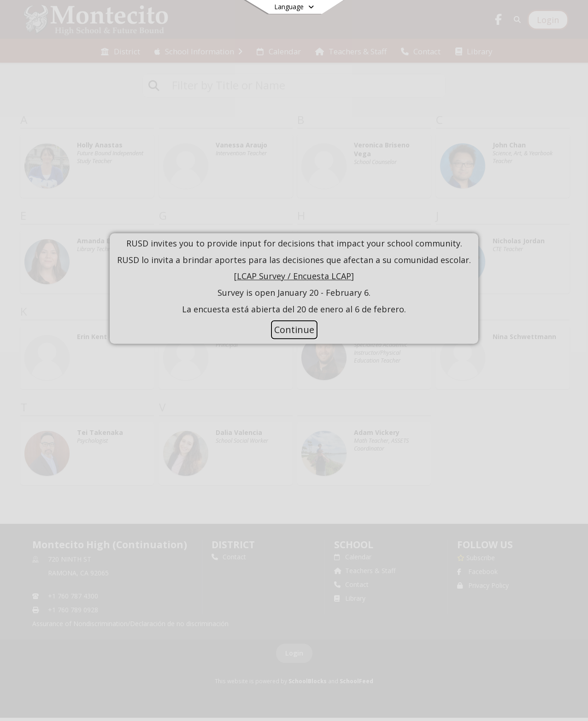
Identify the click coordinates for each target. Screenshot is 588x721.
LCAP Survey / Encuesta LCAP (294, 276)
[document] (294, 277)
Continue (294, 330)
